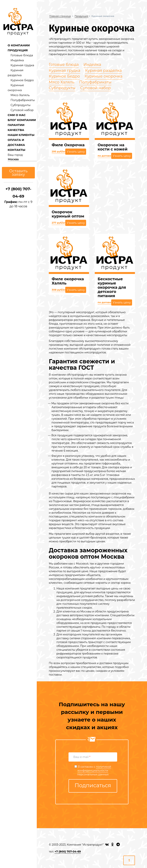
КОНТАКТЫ (16, 150)
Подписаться (93, 785)
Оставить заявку (18, 173)
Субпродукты (20, 105)
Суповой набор (22, 110)
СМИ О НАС (17, 115)
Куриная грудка (22, 65)
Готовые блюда (22, 55)
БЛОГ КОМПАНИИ (22, 120)
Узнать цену (76, 152)
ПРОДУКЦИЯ (18, 50)
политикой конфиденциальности (94, 769)
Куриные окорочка (103, 76)
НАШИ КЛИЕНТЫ (21, 135)
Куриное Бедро (22, 80)
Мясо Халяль (20, 95)
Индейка (17, 60)
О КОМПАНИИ (19, 45)
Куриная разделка (103, 70)
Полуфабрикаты (23, 100)
